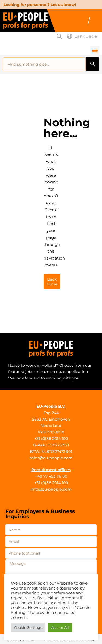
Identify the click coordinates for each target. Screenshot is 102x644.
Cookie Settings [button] (28, 627)
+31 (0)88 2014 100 (51, 439)
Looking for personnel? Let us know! (40, 5)
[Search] (92, 64)
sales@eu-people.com (51, 458)
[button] (95, 50)
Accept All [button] (60, 627)
